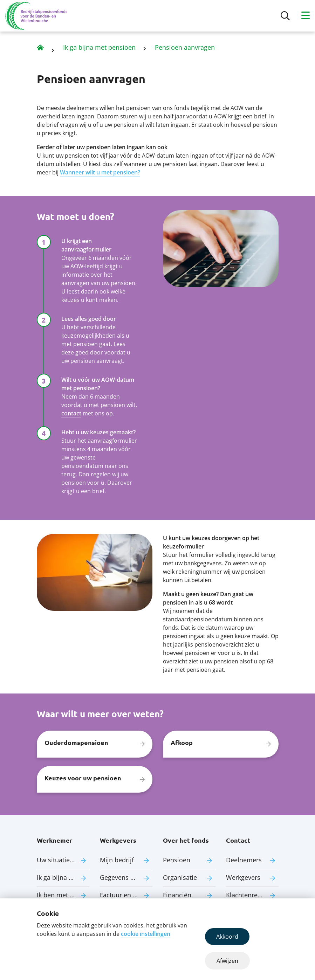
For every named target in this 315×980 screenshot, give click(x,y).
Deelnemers (244, 860)
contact (71, 413)
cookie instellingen (146, 934)
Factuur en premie (126, 895)
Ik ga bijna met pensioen (99, 47)
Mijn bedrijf (117, 860)
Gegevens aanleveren (126, 877)
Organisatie (180, 877)
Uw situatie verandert (63, 860)
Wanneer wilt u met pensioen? (100, 172)
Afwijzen (227, 961)
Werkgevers (243, 877)
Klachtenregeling (251, 895)
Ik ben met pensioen (63, 895)
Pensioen (177, 860)
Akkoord (227, 937)
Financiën (177, 895)
